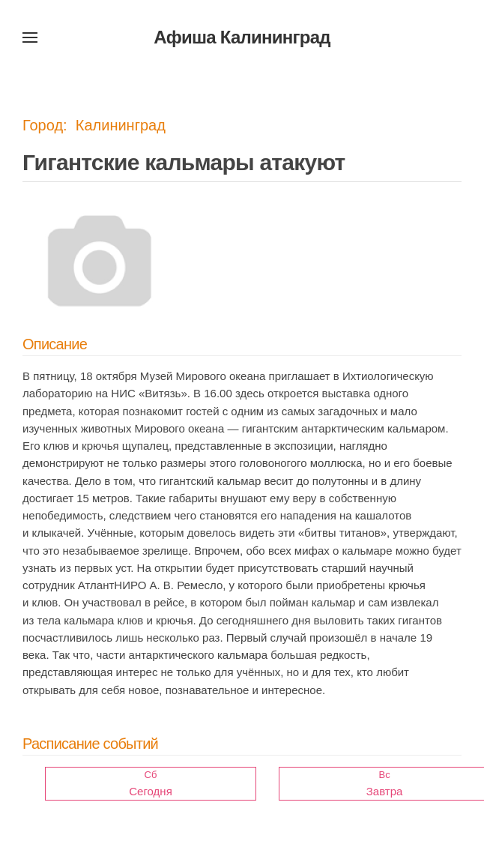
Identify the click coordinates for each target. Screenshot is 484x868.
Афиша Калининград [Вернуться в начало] (242, 37)
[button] (30, 37)
